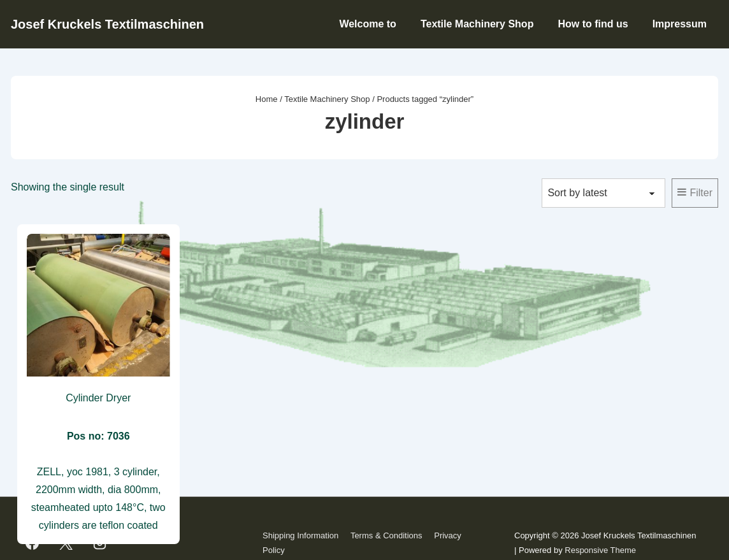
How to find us (593, 24)
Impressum (680, 24)
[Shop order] (603, 193)
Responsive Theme (600, 550)
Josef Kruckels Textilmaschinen (107, 24)
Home (267, 99)
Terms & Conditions (386, 535)
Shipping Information (300, 535)
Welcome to (368, 24)
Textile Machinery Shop (477, 24)
